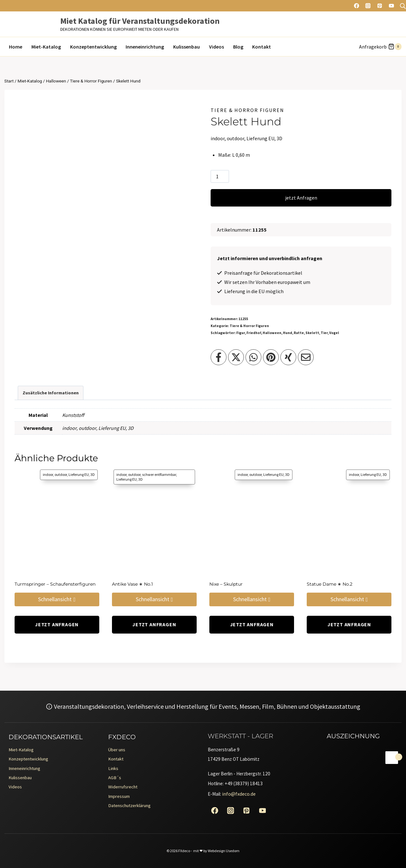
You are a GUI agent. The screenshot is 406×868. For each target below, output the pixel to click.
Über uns (118, 747)
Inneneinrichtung (145, 47)
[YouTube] (391, 6)
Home (16, 47)
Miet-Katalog (46, 47)
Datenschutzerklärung (133, 808)
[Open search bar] (403, 6)
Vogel (334, 333)
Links (114, 768)
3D (131, 428)
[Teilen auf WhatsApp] (253, 357)
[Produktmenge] (220, 176)
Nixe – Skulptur (226, 584)
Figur (241, 333)
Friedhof (254, 333)
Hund (288, 333)
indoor (69, 428)
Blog (238, 47)
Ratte (299, 333)
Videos (216, 47)
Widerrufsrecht (124, 788)
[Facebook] (357, 6)
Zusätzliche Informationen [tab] (51, 393)
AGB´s (115, 778)
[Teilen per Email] (306, 357)
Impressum (121, 798)
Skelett (312, 333)
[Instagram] (368, 6)
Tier (324, 333)
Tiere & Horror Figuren (247, 110)
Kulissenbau (187, 47)
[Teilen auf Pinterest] (271, 357)
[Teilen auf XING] (288, 357)
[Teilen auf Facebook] (219, 357)
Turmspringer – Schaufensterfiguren (55, 584)
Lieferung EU (112, 428)
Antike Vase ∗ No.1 (132, 584)
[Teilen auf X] (236, 357)
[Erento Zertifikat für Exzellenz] (329, 776)
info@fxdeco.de (240, 793)
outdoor (87, 428)
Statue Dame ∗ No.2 (330, 584)
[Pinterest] (380, 6)
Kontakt (262, 47)
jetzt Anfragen (301, 198)
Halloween (272, 333)
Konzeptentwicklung (93, 47)
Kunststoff (73, 415)
